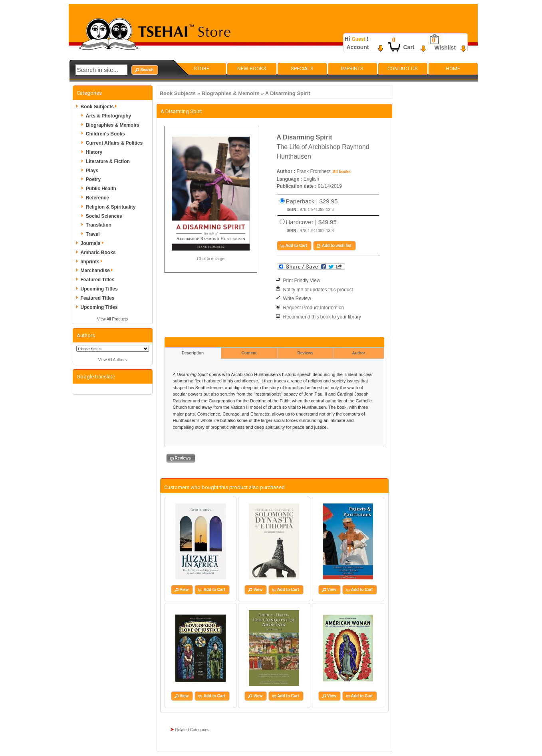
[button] (145, 70)
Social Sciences (104, 216)
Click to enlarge (211, 259)
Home (453, 69)
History (94, 152)
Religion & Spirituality (111, 207)
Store (202, 69)
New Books (252, 69)
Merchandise (98, 271)
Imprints (352, 69)
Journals (93, 243)
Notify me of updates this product (318, 290)
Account (358, 47)
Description (193, 353)
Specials (302, 69)
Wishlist (445, 48)
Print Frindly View (302, 281)
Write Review (297, 298)
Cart (409, 47)
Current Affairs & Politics (114, 143)
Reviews (305, 353)
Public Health (101, 189)
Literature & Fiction (108, 161)
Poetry (93, 179)
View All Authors (113, 360)
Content (249, 353)
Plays (92, 171)
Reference (97, 198)
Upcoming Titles (99, 289)
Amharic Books (98, 253)
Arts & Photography (108, 116)
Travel (93, 234)
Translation (99, 225)
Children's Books (105, 134)
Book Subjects (178, 93)
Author (359, 353)
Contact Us (403, 69)
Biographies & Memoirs (231, 93)
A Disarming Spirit (288, 93)
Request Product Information (314, 308)
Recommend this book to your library (322, 317)
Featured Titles (98, 280)
